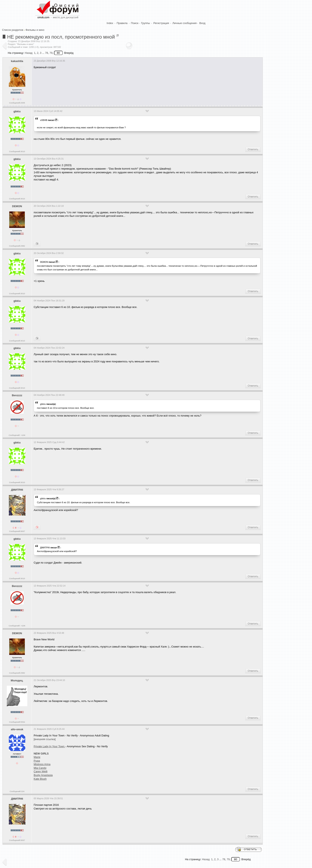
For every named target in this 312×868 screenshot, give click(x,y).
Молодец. (17, 680)
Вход (202, 23)
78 (46, 53)
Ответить (253, 149)
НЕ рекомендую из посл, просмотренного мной (61, 37)
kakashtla (17, 61)
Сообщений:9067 (17, 531)
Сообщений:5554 (17, 722)
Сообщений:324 (17, 791)
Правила (122, 23)
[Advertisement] (108, 85)
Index (110, 23)
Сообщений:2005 (17, 103)
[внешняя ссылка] (45, 739)
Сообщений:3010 (17, 151)
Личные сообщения (185, 23)
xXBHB (44, 120)
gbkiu (17, 111)
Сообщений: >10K (17, 435)
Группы (145, 23)
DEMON (17, 206)
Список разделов (13, 30)
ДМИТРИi (17, 490)
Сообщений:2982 (17, 246)
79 (51, 53)
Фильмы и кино (35, 30)
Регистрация (161, 23)
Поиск (135, 23)
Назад (29, 53)
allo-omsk (17, 729)
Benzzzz (17, 395)
